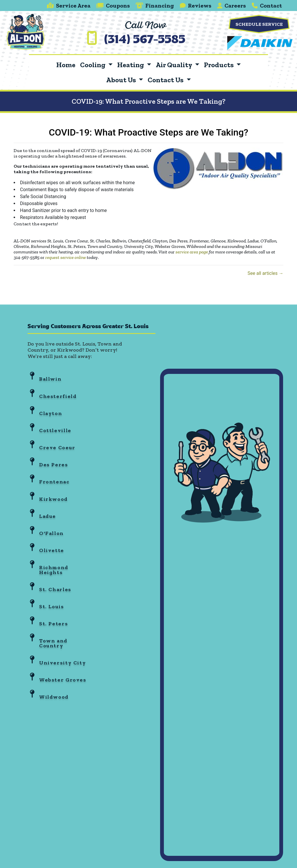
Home (66, 65)
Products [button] (219, 65)
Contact (267, 6)
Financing (155, 6)
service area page (192, 252)
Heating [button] (131, 65)
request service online (66, 257)
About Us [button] (122, 80)
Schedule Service (259, 24)
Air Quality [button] (174, 65)
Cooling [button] (93, 65)
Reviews (196, 6)
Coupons (113, 6)
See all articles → (265, 273)
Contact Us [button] (166, 80)
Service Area (69, 6)
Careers (232, 6)
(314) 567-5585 (145, 40)
